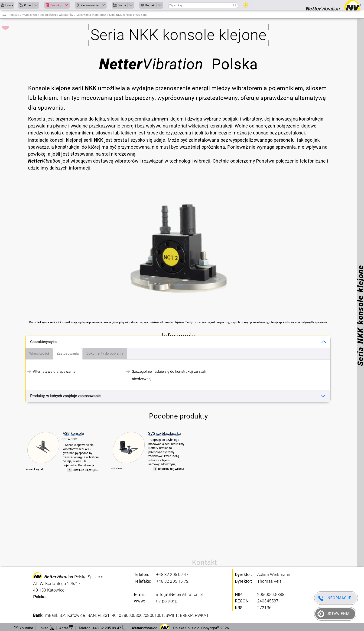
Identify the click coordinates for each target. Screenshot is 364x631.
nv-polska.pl (167, 601)
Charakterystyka (43, 342)
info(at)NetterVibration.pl (179, 595)
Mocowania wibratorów (91, 15)
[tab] (39, 354)
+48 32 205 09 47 (172, 575)
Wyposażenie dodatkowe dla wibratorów (48, 15)
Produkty (13, 15)
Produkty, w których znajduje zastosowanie (65, 396)
